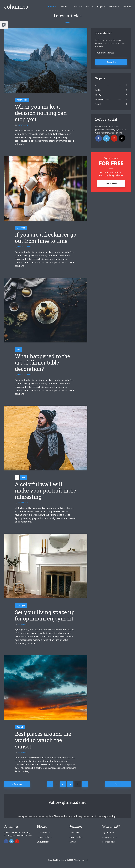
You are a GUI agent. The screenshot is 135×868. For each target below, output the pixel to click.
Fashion (99, 90)
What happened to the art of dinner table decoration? (42, 363)
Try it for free (108, 832)
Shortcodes (74, 832)
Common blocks (44, 832)
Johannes (16, 7)
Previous (18, 784)
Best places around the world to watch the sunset (43, 740)
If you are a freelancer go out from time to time (46, 238)
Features (113, 7)
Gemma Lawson (24, 247)
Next (117, 784)
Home (51, 7)
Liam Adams (23, 125)
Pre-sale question (110, 837)
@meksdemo (74, 802)
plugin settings (109, 816)
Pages (100, 7)
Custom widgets (76, 837)
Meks (58, 860)
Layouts (63, 7)
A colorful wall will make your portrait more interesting (45, 491)
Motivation (22, 100)
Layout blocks (43, 842)
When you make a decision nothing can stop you (41, 113)
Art (18, 349)
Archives (77, 7)
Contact (73, 842)
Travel (20, 727)
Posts (89, 7)
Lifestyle (21, 228)
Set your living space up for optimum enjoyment (45, 615)
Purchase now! (109, 842)
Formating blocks (44, 837)
